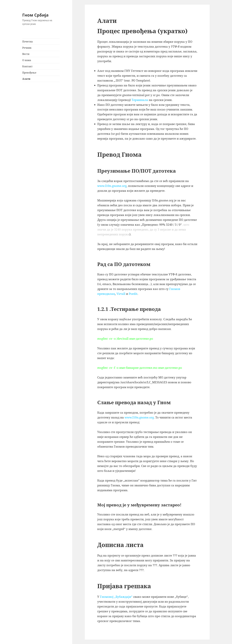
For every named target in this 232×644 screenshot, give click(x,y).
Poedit (133, 294)
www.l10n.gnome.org (112, 186)
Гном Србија (35, 15)
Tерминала (140, 100)
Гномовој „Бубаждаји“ (116, 597)
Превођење (29, 73)
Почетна (28, 42)
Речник (27, 48)
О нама (27, 60)
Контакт (27, 66)
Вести (26, 54)
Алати (26, 79)
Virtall (121, 294)
